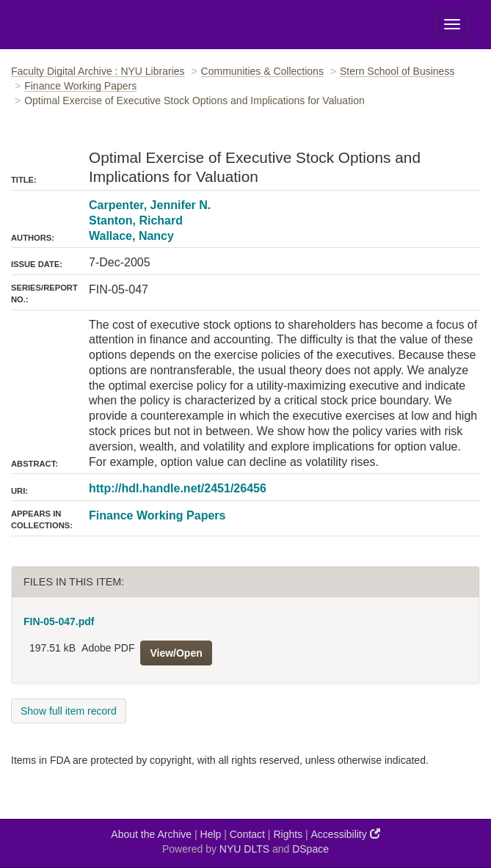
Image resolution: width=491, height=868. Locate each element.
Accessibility (346, 834)
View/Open (176, 653)
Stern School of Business (397, 71)
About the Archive (151, 834)
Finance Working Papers (80, 86)
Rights (288, 834)
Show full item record (69, 711)
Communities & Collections (262, 71)
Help (211, 834)
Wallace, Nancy (131, 236)
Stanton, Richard (136, 220)
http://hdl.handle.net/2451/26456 (178, 488)
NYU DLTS (244, 849)
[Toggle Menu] (452, 24)
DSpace (310, 849)
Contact (247, 834)
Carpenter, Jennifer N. (150, 205)
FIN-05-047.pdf (59, 621)
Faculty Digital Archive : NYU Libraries (98, 71)
